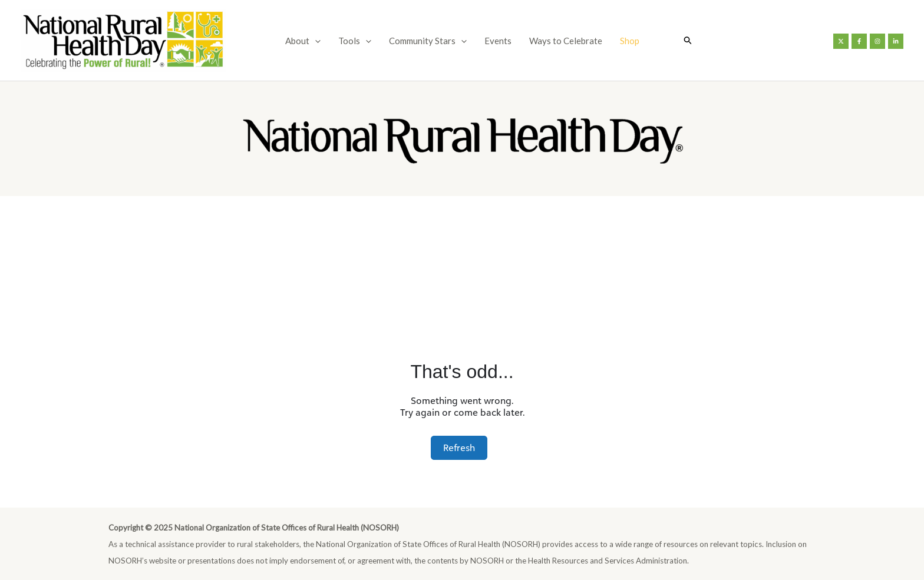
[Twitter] (841, 41)
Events (498, 41)
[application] (315, 41)
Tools (355, 41)
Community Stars (428, 41)
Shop (630, 41)
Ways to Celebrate (566, 41)
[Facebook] (859, 41)
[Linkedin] (896, 41)
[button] (688, 40)
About (303, 41)
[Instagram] (877, 41)
